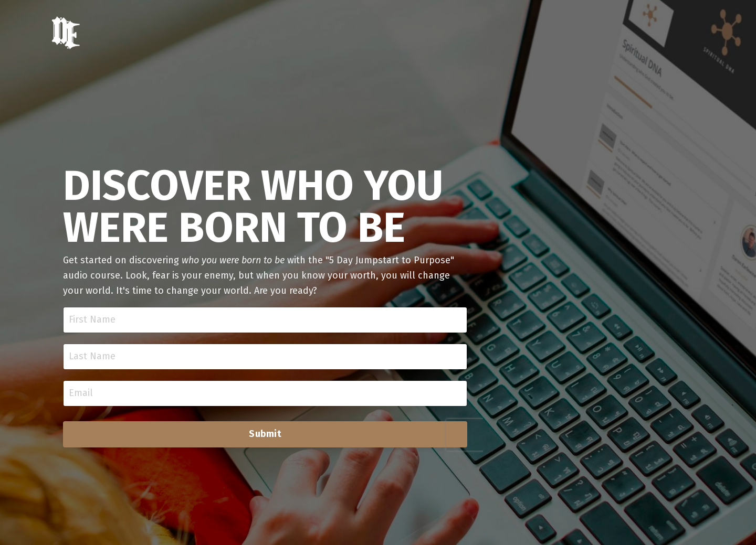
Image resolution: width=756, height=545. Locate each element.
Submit (265, 434)
